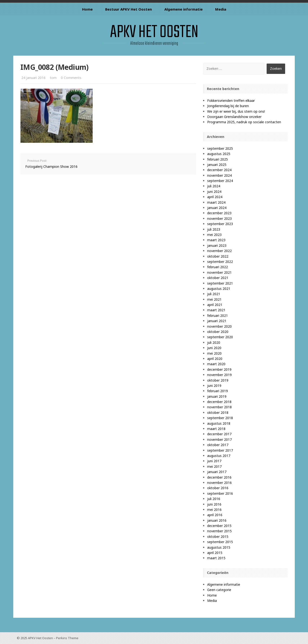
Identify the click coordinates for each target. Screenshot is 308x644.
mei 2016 (214, 510)
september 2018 (220, 418)
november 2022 (219, 251)
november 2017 (219, 439)
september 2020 (220, 337)
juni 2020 (214, 348)
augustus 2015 (219, 547)
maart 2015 (216, 558)
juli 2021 (214, 294)
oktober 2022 (218, 256)
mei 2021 (214, 299)
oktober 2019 (218, 380)
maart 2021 (216, 310)
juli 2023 (214, 229)
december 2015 (219, 526)
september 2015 (220, 542)
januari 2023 (217, 245)
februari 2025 (218, 159)
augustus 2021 (219, 289)
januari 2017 (217, 472)
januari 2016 (217, 520)
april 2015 (215, 553)
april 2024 (215, 197)
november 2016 (219, 483)
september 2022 (220, 262)
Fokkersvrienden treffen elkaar (231, 101)
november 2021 (219, 272)
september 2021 (220, 283)
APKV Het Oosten (154, 32)
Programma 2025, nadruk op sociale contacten (244, 122)
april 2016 (215, 515)
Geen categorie (219, 590)
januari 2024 (217, 208)
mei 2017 (214, 466)
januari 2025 (217, 165)
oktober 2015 (218, 537)
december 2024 (219, 170)
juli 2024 (214, 186)
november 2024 (219, 175)
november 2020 (219, 326)
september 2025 (220, 148)
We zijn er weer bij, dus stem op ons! (236, 111)
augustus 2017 (219, 456)
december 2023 (219, 213)
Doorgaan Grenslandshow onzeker (234, 117)
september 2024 (220, 181)
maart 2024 (216, 202)
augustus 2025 (219, 154)
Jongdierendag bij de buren (228, 106)
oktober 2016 (218, 488)
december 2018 (219, 402)
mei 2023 (214, 235)
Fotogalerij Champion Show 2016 (51, 166)
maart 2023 (216, 240)
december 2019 (219, 369)
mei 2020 (214, 353)
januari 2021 (217, 321)
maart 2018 (216, 429)
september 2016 (220, 493)
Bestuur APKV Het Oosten (128, 9)
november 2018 (219, 407)
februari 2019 (218, 391)
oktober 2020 (218, 332)
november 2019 (219, 375)
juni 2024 (214, 192)
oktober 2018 (218, 413)
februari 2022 (218, 267)
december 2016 (219, 477)
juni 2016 (214, 504)
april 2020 (215, 359)
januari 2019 (217, 396)
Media (221, 9)
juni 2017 (214, 461)
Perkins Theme (67, 638)
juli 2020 (214, 342)
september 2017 (220, 450)
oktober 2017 (218, 445)
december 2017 (219, 434)
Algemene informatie (183, 9)
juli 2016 (214, 499)
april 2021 (215, 305)
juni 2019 (214, 386)
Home (87, 9)
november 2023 (219, 218)
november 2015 (219, 531)
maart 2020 (216, 364)
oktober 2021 (218, 278)
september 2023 (220, 224)
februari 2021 (218, 315)
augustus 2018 (219, 423)
